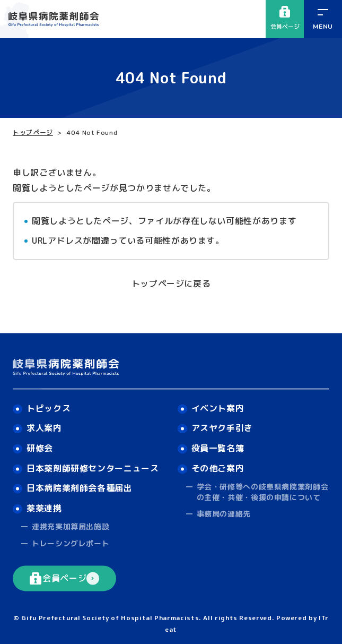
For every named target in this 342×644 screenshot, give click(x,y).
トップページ (33, 132)
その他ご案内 (218, 468)
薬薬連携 (44, 508)
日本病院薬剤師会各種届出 (80, 488)
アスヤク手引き (222, 428)
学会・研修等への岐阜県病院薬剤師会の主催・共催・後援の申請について (263, 492)
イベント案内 (218, 408)
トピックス (49, 408)
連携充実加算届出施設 (71, 527)
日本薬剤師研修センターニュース (93, 468)
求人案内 (44, 428)
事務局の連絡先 (224, 514)
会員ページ (285, 18)
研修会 (40, 448)
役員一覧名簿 (218, 448)
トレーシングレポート (71, 543)
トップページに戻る (171, 284)
